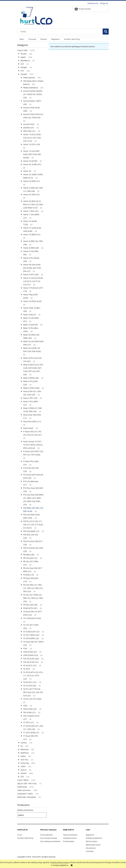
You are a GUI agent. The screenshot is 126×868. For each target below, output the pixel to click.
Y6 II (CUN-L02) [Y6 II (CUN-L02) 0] (30, 686)
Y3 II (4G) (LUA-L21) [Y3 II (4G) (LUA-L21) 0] (31, 632)
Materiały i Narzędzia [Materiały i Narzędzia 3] (27, 797)
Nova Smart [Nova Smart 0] (28, 428)
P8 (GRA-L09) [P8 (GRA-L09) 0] (29, 555)
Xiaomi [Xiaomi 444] (24, 773)
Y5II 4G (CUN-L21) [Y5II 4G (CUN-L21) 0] (31, 662)
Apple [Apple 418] (23, 57)
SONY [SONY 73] (23, 766)
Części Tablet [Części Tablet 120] (23, 780)
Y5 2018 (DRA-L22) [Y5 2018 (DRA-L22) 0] (31, 638)
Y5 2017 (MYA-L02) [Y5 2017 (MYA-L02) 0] (31, 635)
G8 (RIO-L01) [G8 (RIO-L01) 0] (29, 128)
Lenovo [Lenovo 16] (24, 743)
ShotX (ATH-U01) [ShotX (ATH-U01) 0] (30, 608)
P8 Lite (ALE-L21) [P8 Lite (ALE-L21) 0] (30, 558)
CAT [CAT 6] (22, 64)
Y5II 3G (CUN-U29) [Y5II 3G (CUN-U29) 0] (31, 659)
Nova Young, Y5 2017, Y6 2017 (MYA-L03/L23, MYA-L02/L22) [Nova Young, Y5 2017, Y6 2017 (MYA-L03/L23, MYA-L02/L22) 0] (33, 445)
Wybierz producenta (25, 810)
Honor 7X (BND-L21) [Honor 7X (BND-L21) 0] (32, 234)
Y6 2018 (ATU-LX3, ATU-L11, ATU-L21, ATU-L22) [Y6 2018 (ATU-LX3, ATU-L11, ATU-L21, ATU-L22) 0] (33, 675)
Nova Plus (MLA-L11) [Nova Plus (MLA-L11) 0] (32, 421)
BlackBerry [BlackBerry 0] (25, 61)
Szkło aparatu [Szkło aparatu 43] (29, 78)
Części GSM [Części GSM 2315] (22, 50)
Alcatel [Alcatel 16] (24, 54)
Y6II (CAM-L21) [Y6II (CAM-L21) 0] (29, 712)
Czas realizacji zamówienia (50, 841)
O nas (20, 835)
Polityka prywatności (94, 838)
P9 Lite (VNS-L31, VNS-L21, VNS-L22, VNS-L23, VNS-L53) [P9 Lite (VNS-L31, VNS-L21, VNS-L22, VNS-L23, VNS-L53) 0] (33, 588)
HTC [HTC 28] (22, 71)
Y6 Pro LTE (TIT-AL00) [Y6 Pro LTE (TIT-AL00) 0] (32, 699)
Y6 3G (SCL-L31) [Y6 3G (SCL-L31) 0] (30, 665)
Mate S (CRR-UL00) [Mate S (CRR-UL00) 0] (31, 388)
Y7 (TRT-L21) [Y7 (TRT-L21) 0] (28, 722)
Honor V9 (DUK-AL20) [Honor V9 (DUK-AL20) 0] (32, 301)
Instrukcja (90, 851)
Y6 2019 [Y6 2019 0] (27, 669)
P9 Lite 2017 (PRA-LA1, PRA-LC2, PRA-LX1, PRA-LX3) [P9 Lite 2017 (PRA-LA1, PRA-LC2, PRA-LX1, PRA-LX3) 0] (33, 598)
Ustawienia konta (70, 838)
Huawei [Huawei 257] (24, 74)
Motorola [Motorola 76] (25, 749)
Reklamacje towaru (93, 845)
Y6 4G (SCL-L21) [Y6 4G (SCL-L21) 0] (30, 682)
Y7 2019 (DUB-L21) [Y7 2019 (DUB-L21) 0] (31, 733)
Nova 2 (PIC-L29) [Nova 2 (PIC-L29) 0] (30, 398)
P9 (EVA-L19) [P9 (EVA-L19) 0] (28, 575)
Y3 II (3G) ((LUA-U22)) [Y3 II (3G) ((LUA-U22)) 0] (32, 618)
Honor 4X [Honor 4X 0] (27, 171)
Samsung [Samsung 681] (25, 763)
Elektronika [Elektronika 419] (22, 787)
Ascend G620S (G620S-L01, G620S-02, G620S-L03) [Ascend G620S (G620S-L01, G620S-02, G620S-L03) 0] (33, 94)
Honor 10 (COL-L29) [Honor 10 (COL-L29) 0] (32, 144)
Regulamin (90, 835)
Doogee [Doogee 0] (24, 67)
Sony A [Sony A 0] (24, 770)
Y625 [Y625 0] (25, 706)
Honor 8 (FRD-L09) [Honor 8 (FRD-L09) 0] (31, 248)
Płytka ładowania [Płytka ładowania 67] (31, 88)
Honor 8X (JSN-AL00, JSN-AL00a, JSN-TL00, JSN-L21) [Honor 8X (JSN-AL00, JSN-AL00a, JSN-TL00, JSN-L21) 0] (32, 268)
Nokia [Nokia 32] (23, 756)
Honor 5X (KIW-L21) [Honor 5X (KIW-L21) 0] (31, 181)
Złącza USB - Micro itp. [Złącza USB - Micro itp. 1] (27, 783)
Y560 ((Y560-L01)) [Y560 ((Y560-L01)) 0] (31, 655)
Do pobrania (91, 848)
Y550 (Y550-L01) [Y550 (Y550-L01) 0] (30, 652)
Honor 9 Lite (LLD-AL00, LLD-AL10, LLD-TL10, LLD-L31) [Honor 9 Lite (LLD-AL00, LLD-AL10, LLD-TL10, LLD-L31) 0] (33, 281)
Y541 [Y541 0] (25, 648)
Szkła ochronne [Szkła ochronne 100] (24, 790)
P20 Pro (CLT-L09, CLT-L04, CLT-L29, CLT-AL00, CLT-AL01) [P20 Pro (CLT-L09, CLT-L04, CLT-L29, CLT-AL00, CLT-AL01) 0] (33, 525)
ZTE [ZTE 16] (22, 777)
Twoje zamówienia (70, 835)
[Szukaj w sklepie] (61, 32)
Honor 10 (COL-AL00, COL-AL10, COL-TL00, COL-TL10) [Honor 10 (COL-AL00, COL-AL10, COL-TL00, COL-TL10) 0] (32, 138)
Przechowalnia (69, 841)
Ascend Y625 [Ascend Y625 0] (29, 124)
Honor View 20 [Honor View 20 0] (29, 315)
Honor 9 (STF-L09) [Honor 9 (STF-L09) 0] (31, 275)
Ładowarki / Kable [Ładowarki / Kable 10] (25, 794)
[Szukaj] (106, 32)
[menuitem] (22, 39)
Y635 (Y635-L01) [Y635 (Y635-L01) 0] (30, 709)
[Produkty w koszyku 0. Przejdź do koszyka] (83, 9)
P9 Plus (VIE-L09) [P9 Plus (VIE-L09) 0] (30, 605)
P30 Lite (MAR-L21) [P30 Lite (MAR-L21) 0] (31, 531)
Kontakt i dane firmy (25, 838)
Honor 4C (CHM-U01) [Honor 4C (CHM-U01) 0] (32, 164)
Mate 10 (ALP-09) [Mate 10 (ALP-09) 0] (30, 325)
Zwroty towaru (92, 841)
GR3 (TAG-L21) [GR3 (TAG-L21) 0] (29, 131)
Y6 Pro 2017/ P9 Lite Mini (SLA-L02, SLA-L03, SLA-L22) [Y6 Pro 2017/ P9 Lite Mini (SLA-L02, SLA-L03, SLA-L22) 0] (33, 692)
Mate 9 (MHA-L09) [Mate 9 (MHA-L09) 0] (31, 378)
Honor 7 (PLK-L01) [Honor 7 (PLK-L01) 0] (31, 211)
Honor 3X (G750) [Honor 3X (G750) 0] (30, 161)
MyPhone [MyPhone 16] (25, 753)
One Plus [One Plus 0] (25, 760)
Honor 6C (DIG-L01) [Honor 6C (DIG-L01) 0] (31, 194)
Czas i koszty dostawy (49, 838)
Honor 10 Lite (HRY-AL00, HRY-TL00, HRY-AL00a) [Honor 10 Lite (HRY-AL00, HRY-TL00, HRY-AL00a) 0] (32, 154)
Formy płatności (46, 835)
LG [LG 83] (22, 746)
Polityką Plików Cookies (60, 862)
